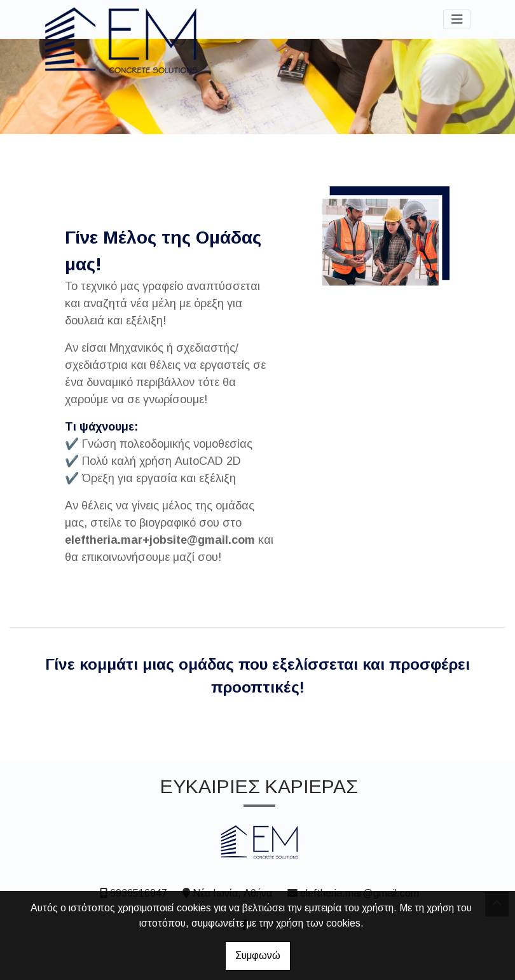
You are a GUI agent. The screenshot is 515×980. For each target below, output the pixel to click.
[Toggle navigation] (457, 19)
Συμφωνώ (258, 956)
